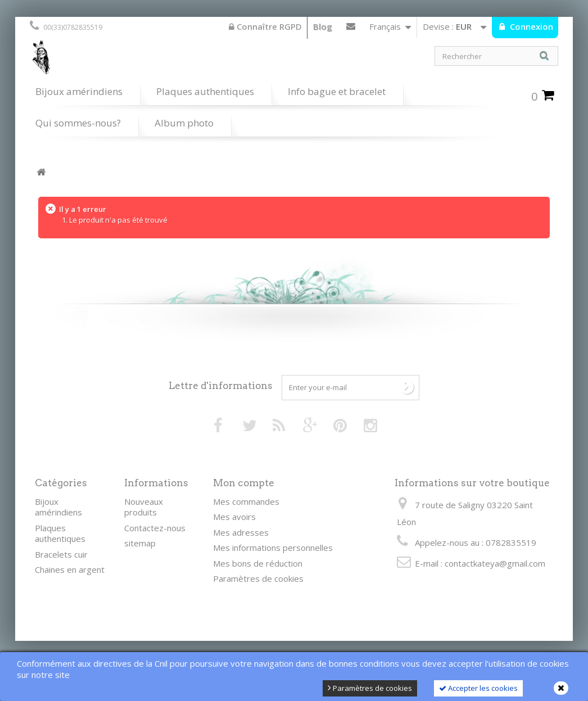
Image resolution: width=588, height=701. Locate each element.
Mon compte (244, 483)
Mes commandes (246, 501)
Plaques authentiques (205, 91)
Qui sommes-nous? (78, 123)
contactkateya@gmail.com (495, 563)
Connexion (530, 26)
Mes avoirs (234, 517)
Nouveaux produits (144, 507)
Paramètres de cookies (370, 688)
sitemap (140, 543)
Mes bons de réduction (258, 563)
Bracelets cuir (61, 554)
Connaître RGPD (265, 26)
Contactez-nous (351, 29)
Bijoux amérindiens (79, 91)
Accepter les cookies (478, 688)
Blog (323, 26)
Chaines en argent (70, 569)
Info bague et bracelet (337, 91)
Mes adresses (241, 532)
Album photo (184, 123)
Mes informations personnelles (273, 548)
